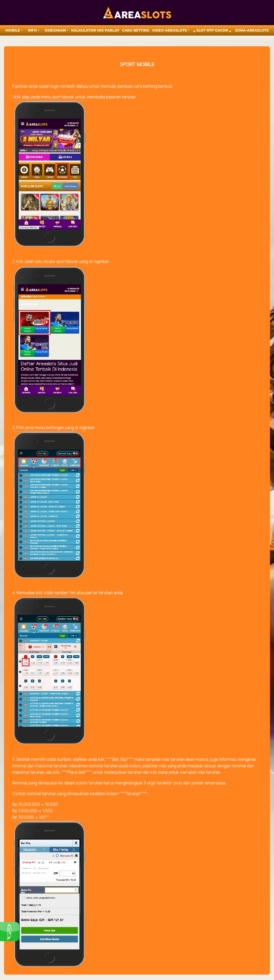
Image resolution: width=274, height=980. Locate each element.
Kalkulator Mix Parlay (95, 30)
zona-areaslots (252, 30)
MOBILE (13, 30)
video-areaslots (169, 30)
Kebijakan (56, 30)
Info (32, 30)
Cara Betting (136, 30)
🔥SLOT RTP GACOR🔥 (212, 30)
